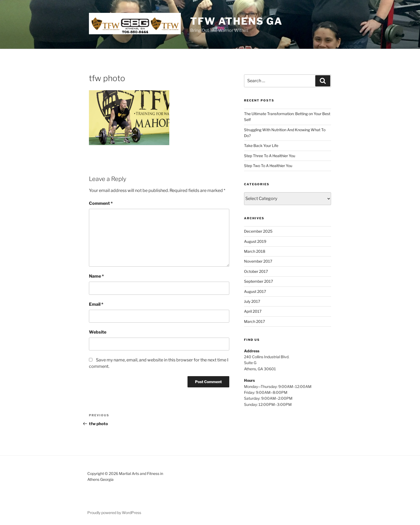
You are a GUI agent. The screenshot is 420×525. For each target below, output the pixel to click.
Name (96, 276)
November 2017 (258, 261)
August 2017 (255, 291)
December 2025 (258, 231)
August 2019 (255, 241)
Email (96, 304)
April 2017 (253, 311)
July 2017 (252, 301)
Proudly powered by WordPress (114, 513)
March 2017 (254, 321)
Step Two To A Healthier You (268, 166)
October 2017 (256, 271)
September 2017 (258, 281)
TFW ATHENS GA (236, 21)
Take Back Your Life (261, 146)
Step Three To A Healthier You (270, 156)
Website (98, 332)
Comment (101, 203)
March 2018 (255, 251)
